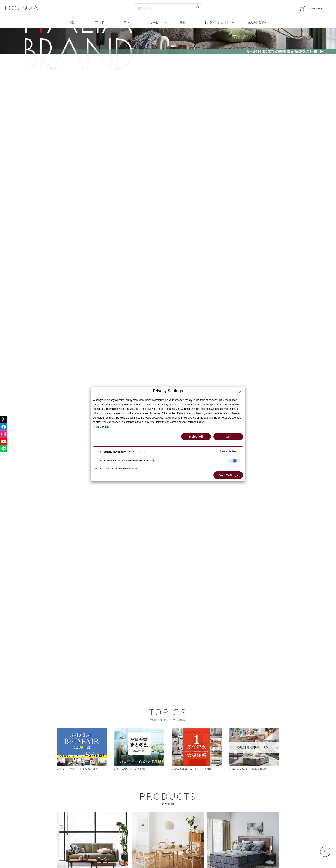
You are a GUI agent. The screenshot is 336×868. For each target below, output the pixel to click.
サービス (156, 22)
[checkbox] (232, 461)
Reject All (196, 437)
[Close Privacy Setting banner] (239, 393)
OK (228, 437)
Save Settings (228, 475)
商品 (72, 22)
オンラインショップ (217, 22)
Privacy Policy (101, 427)
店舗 (183, 22)
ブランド (99, 22)
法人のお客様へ (257, 22)
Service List (139, 452)
